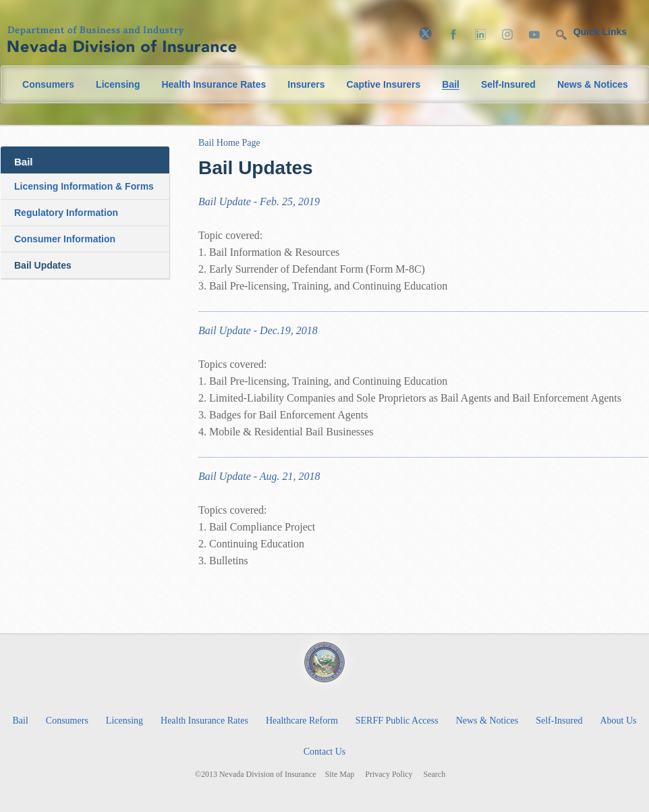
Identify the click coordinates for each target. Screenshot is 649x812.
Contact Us (325, 752)
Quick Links (600, 32)
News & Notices (593, 84)
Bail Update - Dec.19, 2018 (258, 330)
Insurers (306, 84)
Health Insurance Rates (214, 84)
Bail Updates (43, 265)
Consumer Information (65, 239)
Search (435, 775)
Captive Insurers (384, 84)
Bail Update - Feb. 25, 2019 (259, 201)
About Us (618, 721)
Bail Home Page (229, 143)
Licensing (118, 84)
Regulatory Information (66, 213)
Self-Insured (508, 84)
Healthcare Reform (302, 721)
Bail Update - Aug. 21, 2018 (259, 476)
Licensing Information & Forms (84, 186)
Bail (451, 85)
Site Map (340, 775)
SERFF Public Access (397, 721)
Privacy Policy (389, 775)
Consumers (48, 84)
